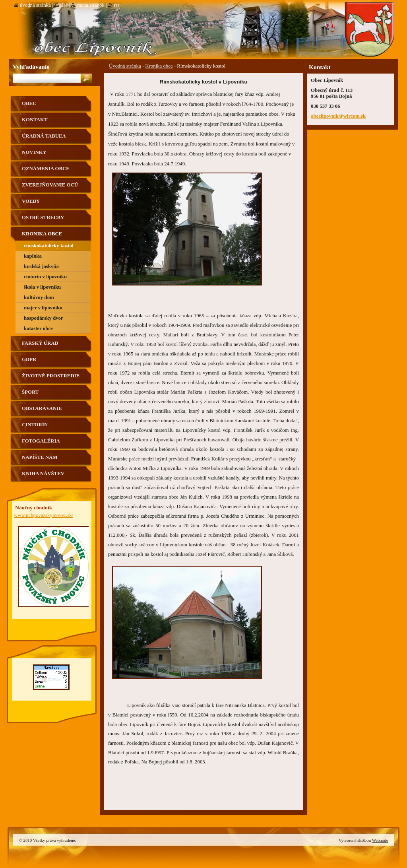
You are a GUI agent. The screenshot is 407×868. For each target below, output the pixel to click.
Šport (30, 392)
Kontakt (35, 120)
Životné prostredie (51, 376)
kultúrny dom (39, 297)
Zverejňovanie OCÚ (50, 185)
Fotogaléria (41, 441)
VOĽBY (31, 201)
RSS (117, 5)
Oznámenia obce (46, 169)
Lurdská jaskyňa (41, 266)
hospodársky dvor (44, 318)
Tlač (64, 5)
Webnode (380, 840)
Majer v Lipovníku (43, 308)
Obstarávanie (42, 408)
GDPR (29, 359)
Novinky (34, 152)
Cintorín (35, 425)
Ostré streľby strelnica (43, 220)
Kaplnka (33, 256)
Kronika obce (159, 66)
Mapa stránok (91, 5)
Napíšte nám (40, 457)
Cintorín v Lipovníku (45, 277)
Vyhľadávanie (31, 67)
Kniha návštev (43, 474)
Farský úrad (40, 343)
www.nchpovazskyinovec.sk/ (44, 515)
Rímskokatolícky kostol (49, 246)
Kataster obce (38, 328)
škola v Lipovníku (42, 287)
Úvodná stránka (125, 66)
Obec (29, 103)
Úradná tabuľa (44, 136)
